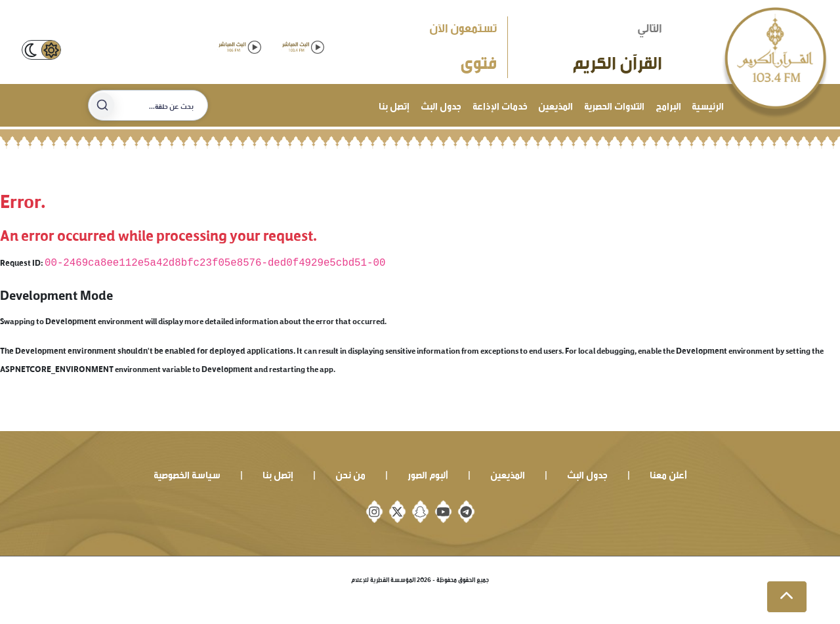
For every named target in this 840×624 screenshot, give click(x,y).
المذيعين (556, 105)
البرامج (668, 105)
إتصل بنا (394, 105)
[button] (787, 597)
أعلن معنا (668, 473)
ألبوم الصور (428, 473)
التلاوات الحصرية (614, 105)
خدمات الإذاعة (500, 105)
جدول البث (441, 105)
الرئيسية (708, 105)
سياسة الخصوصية (187, 473)
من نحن (350, 473)
